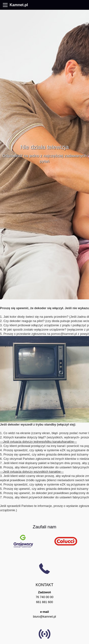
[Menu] (5, 5)
